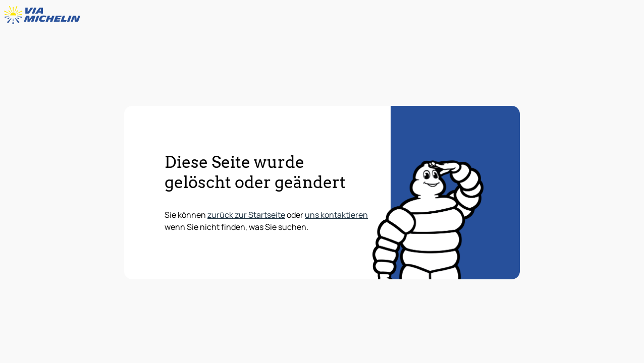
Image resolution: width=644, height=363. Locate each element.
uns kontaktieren (336, 215)
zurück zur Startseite (246, 215)
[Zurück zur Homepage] (44, 15)
